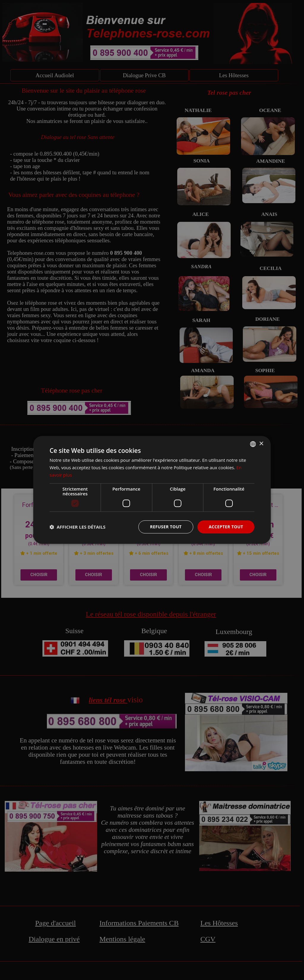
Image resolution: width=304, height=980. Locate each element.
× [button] (261, 444)
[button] (77, 527)
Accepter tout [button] (226, 527)
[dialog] (152, 490)
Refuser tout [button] (166, 527)
